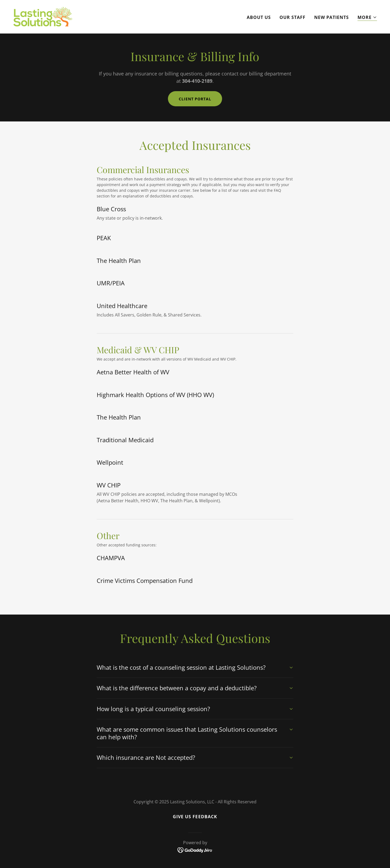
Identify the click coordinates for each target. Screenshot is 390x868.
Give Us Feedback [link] (195, 817)
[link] (43, 16)
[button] (367, 17)
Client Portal (195, 99)
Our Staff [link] (292, 17)
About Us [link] (259, 17)
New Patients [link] (331, 17)
